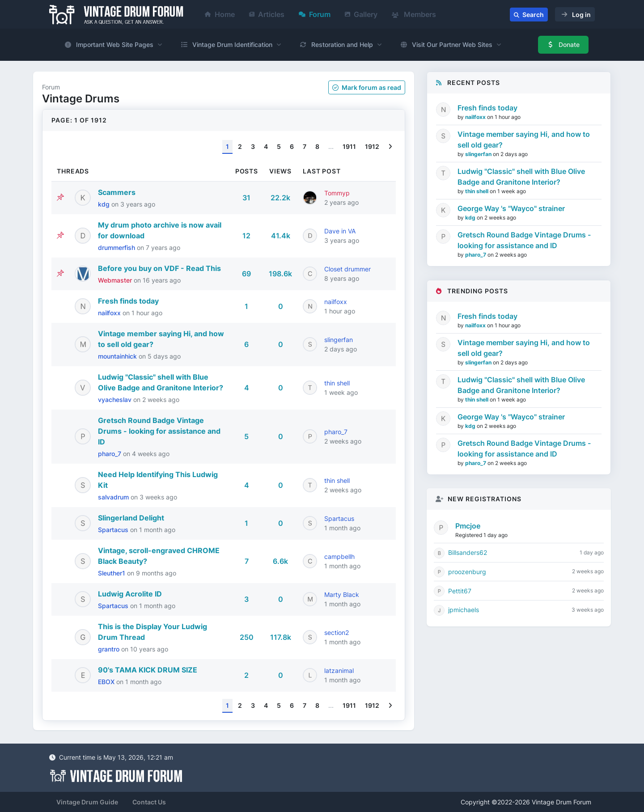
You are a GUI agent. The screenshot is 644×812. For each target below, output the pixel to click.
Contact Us (149, 802)
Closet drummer (347, 269)
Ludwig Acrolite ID (130, 594)
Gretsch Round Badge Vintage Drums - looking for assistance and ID (159, 431)
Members (414, 14)
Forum (315, 14)
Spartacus (114, 530)
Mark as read (367, 87)
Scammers (117, 192)
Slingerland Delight (131, 518)
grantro (110, 649)
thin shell (337, 383)
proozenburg (467, 572)
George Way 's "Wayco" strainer (511, 208)
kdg (105, 204)
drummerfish (117, 247)
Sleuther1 (112, 573)
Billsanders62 (468, 552)
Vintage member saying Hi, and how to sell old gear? (524, 140)
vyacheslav (116, 400)
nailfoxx (110, 313)
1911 (349, 146)
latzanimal (339, 670)
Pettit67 (460, 591)
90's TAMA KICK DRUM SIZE (148, 670)
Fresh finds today (128, 301)
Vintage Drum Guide (87, 802)
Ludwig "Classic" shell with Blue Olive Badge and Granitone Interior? (521, 177)
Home (220, 14)
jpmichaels (464, 610)
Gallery (361, 14)
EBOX (107, 682)
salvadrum (114, 497)
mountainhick (118, 356)
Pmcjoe (468, 526)
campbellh (339, 556)
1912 (372, 146)
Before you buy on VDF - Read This (159, 268)
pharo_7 (110, 454)
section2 (337, 632)
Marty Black (342, 594)
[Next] (390, 147)
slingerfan (339, 340)
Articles (267, 14)
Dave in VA (340, 231)
